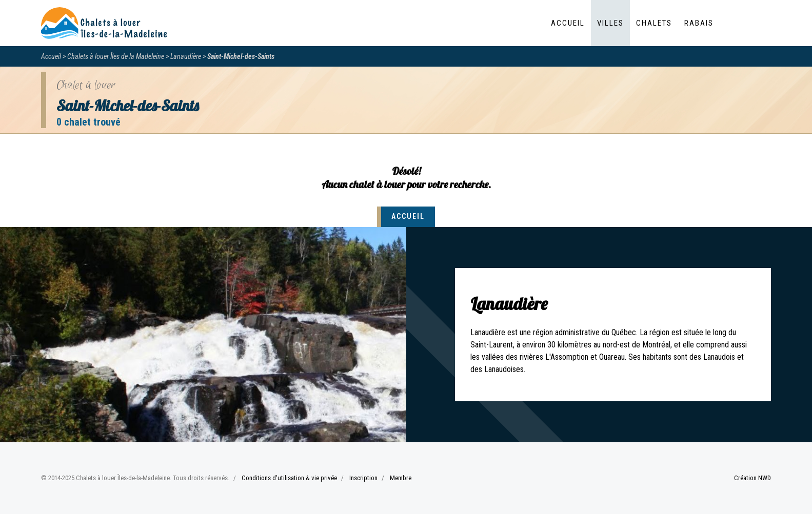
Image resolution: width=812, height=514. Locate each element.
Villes (610, 23)
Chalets (654, 23)
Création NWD (752, 478)
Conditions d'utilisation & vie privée (289, 478)
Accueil (568, 23)
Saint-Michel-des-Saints (241, 56)
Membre (401, 478)
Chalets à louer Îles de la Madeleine (116, 56)
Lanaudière (186, 56)
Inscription (363, 478)
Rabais (699, 23)
